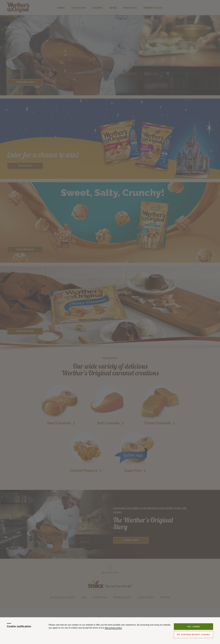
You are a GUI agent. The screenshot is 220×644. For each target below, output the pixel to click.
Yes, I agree (193, 627)
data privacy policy (113, 628)
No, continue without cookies (193, 635)
